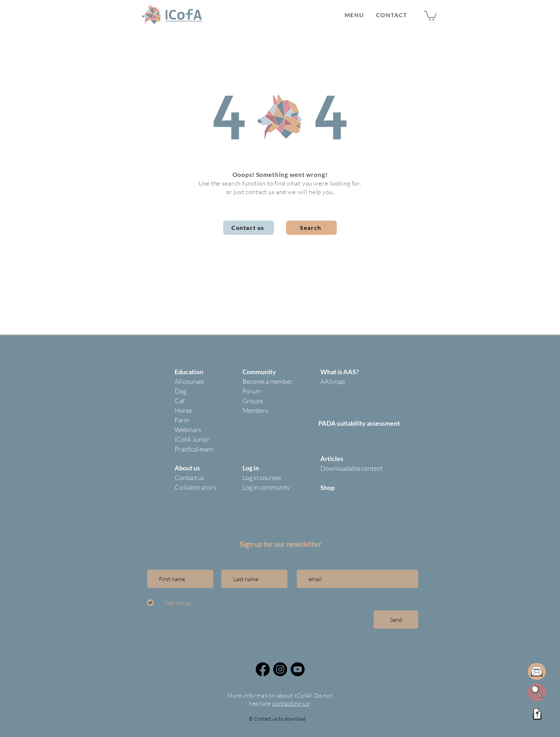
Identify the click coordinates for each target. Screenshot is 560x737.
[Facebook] (263, 669)
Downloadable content (351, 468)
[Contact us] (249, 228)
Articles (332, 459)
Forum (251, 391)
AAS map (333, 381)
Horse (183, 410)
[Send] (396, 620)
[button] (354, 15)
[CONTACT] (392, 15)
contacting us (291, 703)
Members (256, 410)
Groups (253, 401)
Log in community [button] (266, 487)
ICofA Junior (192, 439)
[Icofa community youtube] (298, 669)
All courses (189, 381)
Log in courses (262, 478)
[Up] (537, 714)
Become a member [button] (267, 381)
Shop (327, 488)
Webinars (188, 430)
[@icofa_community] (280, 669)
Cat (180, 401)
